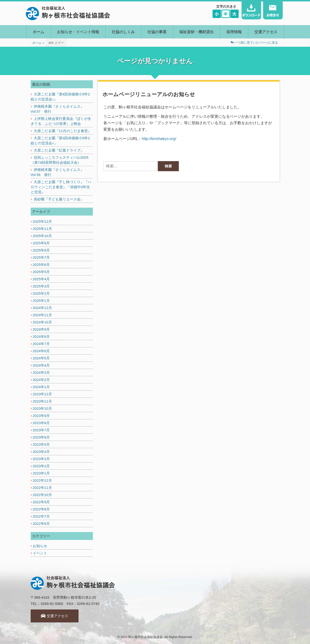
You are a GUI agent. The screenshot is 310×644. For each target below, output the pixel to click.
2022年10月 (42, 495)
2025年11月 (42, 229)
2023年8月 (41, 423)
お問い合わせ (273, 10)
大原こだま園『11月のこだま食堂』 (63, 131)
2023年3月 (41, 459)
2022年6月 (41, 524)
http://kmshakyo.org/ (159, 139)
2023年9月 (41, 416)
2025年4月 (41, 279)
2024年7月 (41, 344)
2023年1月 (41, 473)
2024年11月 (42, 315)
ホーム (39, 32)
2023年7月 (41, 430)
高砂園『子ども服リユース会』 (59, 199)
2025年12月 (42, 221)
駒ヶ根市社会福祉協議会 (145, 637)
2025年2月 (41, 293)
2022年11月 (42, 488)
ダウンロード (251, 10)
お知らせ (40, 546)
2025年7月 (41, 257)
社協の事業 (157, 32)
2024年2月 (41, 380)
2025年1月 (41, 301)
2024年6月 (41, 351)
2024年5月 (41, 358)
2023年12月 (42, 394)
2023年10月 (42, 408)
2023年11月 (42, 401)
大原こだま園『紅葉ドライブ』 (59, 150)
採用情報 (234, 32)
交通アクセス (266, 32)
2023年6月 (41, 437)
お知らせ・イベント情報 (78, 32)
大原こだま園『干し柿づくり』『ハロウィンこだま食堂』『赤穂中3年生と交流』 (61, 187)
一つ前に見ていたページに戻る (254, 43)
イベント (40, 553)
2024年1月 (41, 387)
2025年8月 (41, 250)
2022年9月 (41, 502)
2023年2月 (41, 466)
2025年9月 (41, 243)
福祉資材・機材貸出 (197, 32)
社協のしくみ (123, 32)
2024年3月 (41, 372)
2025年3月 (41, 286)
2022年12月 (42, 480)
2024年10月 (42, 322)
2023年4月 (41, 452)
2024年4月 (41, 365)
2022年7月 (41, 516)
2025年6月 (41, 265)
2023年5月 (41, 444)
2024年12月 (42, 308)
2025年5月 (41, 272)
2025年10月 (42, 236)
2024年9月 (41, 329)
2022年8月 (41, 509)
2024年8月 (41, 337)
